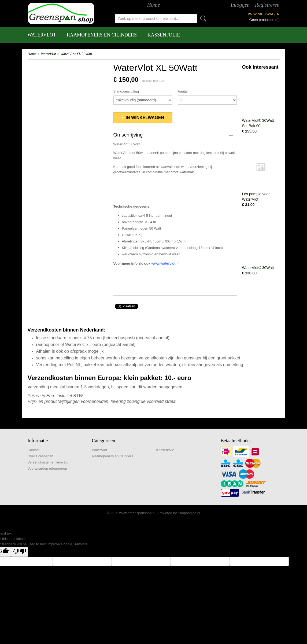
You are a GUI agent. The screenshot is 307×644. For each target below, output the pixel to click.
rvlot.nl (174, 263)
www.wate (160, 263)
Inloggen (240, 5)
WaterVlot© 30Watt (258, 268)
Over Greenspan (40, 456)
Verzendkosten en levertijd (48, 462)
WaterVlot (42, 35)
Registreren (267, 5)
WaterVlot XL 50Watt (76, 54)
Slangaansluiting (126, 91)
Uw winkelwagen (263, 14)
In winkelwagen (145, 118)
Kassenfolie (164, 35)
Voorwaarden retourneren (47, 468)
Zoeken (202, 19)
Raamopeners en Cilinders (102, 35)
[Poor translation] (20, 552)
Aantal (183, 91)
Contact (34, 450)
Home (154, 5)
